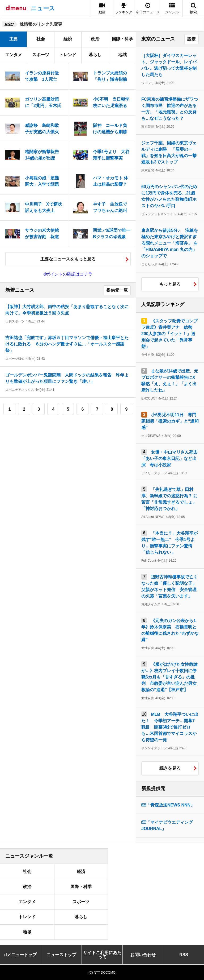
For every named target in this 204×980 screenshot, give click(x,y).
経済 (68, 39)
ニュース (43, 8)
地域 (122, 55)
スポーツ (41, 55)
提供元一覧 (117, 290)
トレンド (68, 55)
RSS (184, 955)
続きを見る (170, 768)
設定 (192, 39)
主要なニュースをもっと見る (68, 259)
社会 (41, 39)
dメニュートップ (20, 955)
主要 (14, 39)
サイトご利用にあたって (102, 955)
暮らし (95, 55)
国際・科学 (122, 39)
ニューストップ (61, 955)
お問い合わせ (143, 955)
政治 (95, 39)
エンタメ (14, 55)
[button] (172, 8)
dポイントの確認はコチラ (68, 274)
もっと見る (170, 284)
